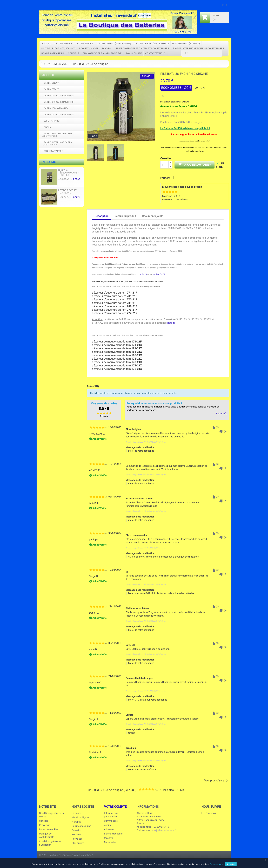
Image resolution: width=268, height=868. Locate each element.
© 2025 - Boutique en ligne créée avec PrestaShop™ (66, 855)
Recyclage (45, 825)
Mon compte (134, 53)
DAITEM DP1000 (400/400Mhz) (58, 48)
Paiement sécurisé (81, 826)
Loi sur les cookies (49, 829)
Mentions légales (81, 817)
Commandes (111, 821)
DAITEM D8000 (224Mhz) (186, 43)
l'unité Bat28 (141, 274)
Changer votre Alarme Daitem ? (103, 53)
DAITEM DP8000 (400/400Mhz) (114, 43)
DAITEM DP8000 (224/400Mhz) (152, 43)
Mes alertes (110, 842)
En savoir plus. (216, 864)
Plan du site (78, 843)
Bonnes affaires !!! (53, 53)
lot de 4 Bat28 (159, 274)
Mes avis (109, 838)
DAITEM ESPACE (84, 43)
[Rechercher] (202, 53)
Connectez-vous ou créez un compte (159, 393)
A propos (76, 822)
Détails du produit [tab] (125, 216)
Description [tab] (102, 216)
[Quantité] (164, 165)
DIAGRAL (107, 48)
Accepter (231, 864)
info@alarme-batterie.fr (164, 830)
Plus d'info (222, 414)
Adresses (109, 829)
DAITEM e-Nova (63, 43)
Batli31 (171, 323)
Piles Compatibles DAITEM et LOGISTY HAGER (142, 48)
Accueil (46, 43)
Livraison (76, 813)
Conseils (74, 53)
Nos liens (76, 834)
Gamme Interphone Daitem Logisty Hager (198, 48)
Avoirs (107, 825)
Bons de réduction (114, 834)
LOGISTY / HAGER (89, 48)
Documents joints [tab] (153, 216)
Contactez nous (155, 53)
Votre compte (115, 807)
